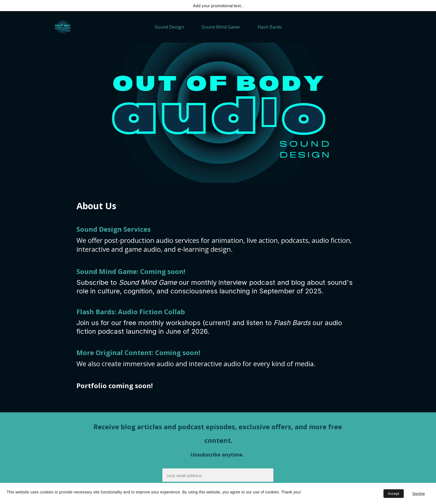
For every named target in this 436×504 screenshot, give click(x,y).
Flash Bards (270, 27)
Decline (419, 494)
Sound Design (169, 27)
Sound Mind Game (221, 27)
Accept (394, 494)
